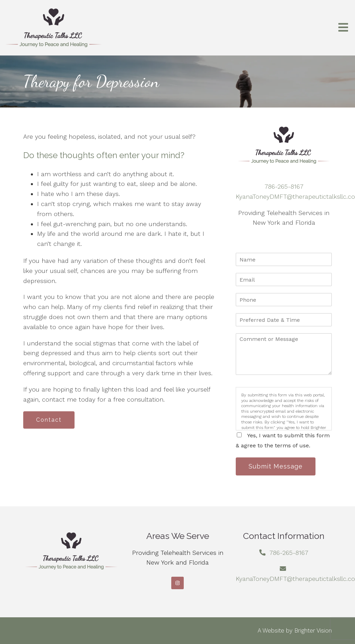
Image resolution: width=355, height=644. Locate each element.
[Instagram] (177, 583)
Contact (49, 420)
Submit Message (276, 466)
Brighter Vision (313, 630)
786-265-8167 (284, 186)
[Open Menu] (343, 28)
